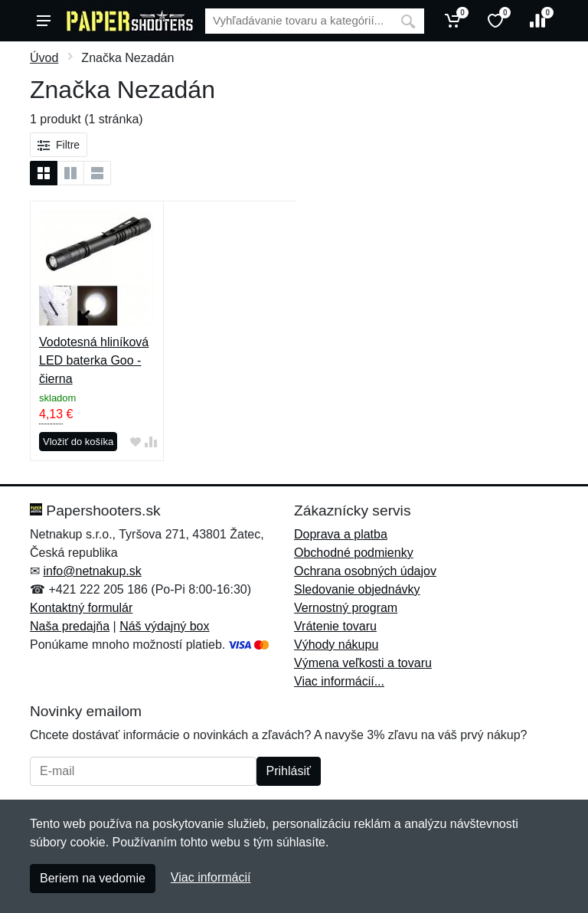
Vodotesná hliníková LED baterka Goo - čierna (94, 360)
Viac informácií (211, 877)
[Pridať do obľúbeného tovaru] (136, 442)
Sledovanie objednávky (357, 589)
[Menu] (44, 21)
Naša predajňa (70, 626)
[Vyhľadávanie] (299, 21)
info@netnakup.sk (92, 571)
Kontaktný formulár (81, 608)
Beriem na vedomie (93, 878)
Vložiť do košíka (78, 442)
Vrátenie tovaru (335, 626)
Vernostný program (346, 608)
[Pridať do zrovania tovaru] (151, 442)
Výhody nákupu (336, 645)
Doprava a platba (341, 534)
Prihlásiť (289, 771)
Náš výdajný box (164, 626)
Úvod (44, 58)
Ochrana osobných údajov (365, 571)
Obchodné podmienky (354, 553)
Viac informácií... (339, 681)
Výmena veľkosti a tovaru (363, 663)
